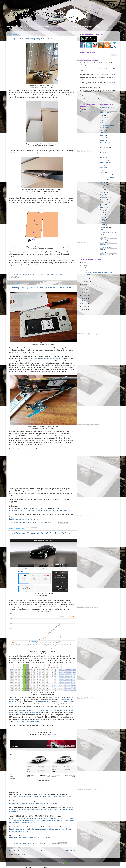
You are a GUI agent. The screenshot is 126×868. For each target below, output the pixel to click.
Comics (102, 130)
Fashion (102, 153)
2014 (84, 295)
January (86, 281)
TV (101, 235)
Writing (102, 252)
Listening (103, 180)
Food (101, 155)
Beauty (102, 120)
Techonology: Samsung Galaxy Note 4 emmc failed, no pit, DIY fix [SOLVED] (40, 288)
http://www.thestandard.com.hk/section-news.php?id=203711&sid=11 (33, 803)
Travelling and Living (56, 274)
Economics (103, 143)
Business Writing (105, 128)
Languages (103, 172)
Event (102, 150)
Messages (103, 185)
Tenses (102, 230)
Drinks (102, 140)
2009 (84, 309)
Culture (102, 135)
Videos (54, 523)
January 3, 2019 (52, 735)
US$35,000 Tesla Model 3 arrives (29, 721)
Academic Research (106, 108)
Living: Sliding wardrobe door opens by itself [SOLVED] (32, 39)
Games (102, 158)
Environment (52, 843)
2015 (84, 293)
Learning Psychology (106, 177)
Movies (102, 187)
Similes (102, 215)
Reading (102, 207)
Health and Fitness (106, 163)
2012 (84, 301)
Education (103, 145)
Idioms (102, 165)
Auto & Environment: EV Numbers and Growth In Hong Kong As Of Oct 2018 (40, 533)
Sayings (102, 210)
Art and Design (105, 113)
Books (102, 123)
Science (47, 274)
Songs (102, 220)
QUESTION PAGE (106, 202)
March (86, 278)
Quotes (102, 205)
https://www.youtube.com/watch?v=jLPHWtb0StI (26, 519)
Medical (102, 182)
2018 (84, 284)
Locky (19, 274)
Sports (102, 225)
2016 (84, 290)
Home (43, 850)
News (102, 190)
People (102, 195)
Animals (102, 110)
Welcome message (106, 247)
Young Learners (105, 255)
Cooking (102, 133)
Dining (102, 138)
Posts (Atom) (22, 855)
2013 (84, 298)
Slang (102, 217)
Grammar (103, 160)
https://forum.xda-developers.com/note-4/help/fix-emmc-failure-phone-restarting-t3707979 (40, 510)
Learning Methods (106, 175)
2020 (84, 263)
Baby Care (103, 118)
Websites (103, 245)
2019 (84, 265)
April (85, 268)
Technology (48, 523)
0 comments (32, 274)
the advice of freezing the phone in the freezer (45, 359)
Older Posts (70, 850)
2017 (84, 287)
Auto (46, 843)
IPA (101, 170)
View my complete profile (88, 112)
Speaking (103, 222)
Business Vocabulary (106, 125)
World (102, 250)
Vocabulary (103, 242)
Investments (104, 168)
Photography (104, 197)
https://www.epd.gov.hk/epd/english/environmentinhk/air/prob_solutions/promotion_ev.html (40, 797)
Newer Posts (15, 850)
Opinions (103, 192)
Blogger (67, 863)
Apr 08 (88, 270)
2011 (84, 304)
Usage (102, 237)
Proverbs (103, 200)
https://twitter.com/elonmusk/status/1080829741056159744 (30, 838)
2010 (84, 306)
